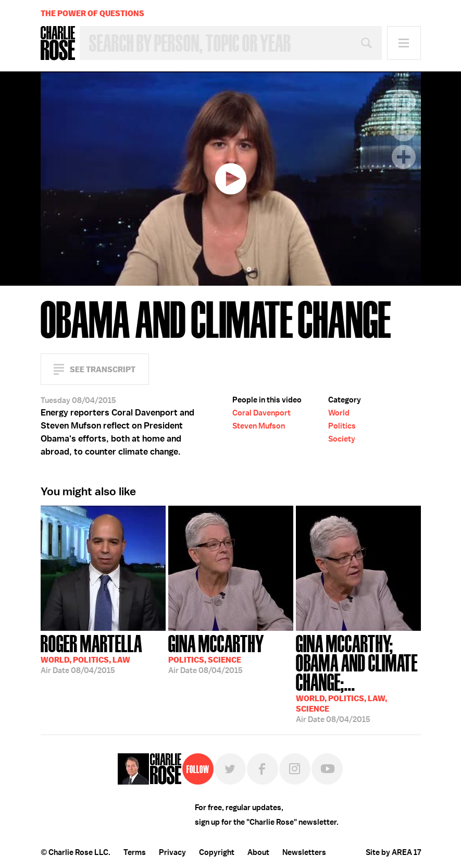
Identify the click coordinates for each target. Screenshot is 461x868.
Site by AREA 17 (393, 852)
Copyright (217, 852)
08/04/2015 (91, 653)
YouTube (327, 769)
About (258, 852)
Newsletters (304, 852)
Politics (342, 426)
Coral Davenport (261, 413)
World (339, 413)
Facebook (263, 769)
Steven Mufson (259, 426)
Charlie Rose (58, 43)
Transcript (404, 102)
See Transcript (103, 369)
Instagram (295, 769)
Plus (404, 157)
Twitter (230, 769)
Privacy (172, 852)
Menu (404, 43)
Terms (135, 852)
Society (342, 439)
